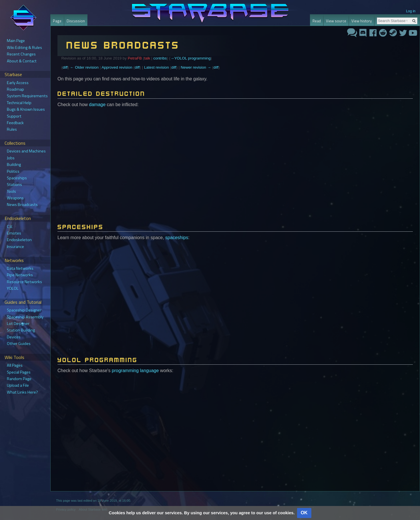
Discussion (76, 21)
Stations (14, 184)
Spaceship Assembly (25, 317)
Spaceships (17, 178)
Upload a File (18, 385)
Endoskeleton (19, 240)
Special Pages (19, 372)
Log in (411, 11)
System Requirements (27, 96)
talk (147, 58)
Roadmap (15, 89)
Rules (12, 129)
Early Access (18, 83)
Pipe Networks (20, 275)
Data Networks (20, 268)
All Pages (15, 365)
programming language (135, 371)
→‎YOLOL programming (191, 58)
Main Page (16, 41)
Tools (11, 191)
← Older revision (84, 67)
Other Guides (19, 344)
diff (65, 67)
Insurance (15, 247)
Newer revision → (196, 67)
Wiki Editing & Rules (24, 47)
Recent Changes (21, 54)
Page (57, 21)
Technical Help (19, 103)
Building (14, 164)
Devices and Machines (26, 151)
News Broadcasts (22, 205)
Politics (13, 171)
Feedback (15, 123)
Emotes (14, 233)
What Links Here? (22, 392)
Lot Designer (18, 323)
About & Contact (22, 61)
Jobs (11, 158)
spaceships (177, 238)
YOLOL (13, 288)
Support (14, 116)
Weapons (15, 198)
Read (317, 21)
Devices (14, 337)
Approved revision (117, 67)
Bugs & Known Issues (26, 109)
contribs (160, 58)
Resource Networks (24, 282)
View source (336, 21)
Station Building (21, 330)
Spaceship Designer (24, 310)
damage (97, 105)
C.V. (10, 227)
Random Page (19, 379)
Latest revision (157, 67)
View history (362, 21)
